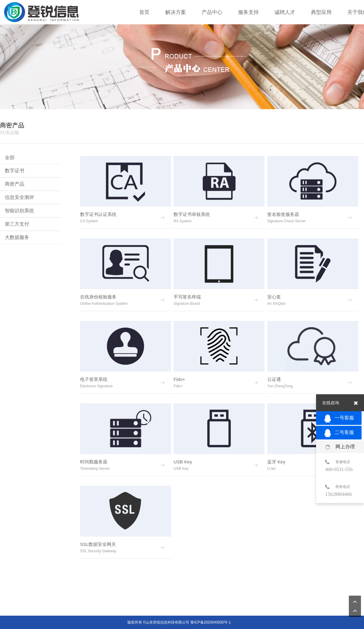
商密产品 (15, 184)
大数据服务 (17, 237)
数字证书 (15, 171)
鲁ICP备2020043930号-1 (211, 621)
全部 (10, 158)
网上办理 (340, 447)
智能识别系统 (19, 211)
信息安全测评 (19, 197)
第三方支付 (17, 224)
